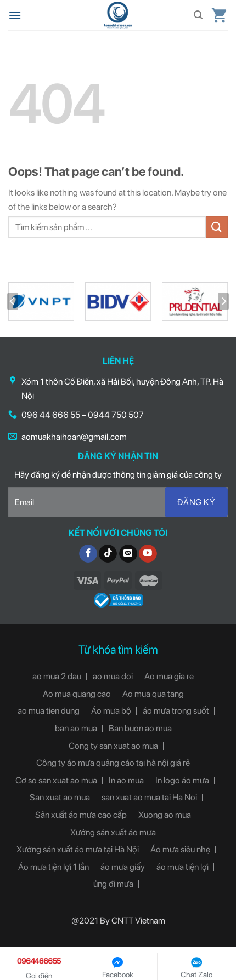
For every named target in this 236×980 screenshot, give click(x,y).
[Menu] (15, 15)
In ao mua (126, 780)
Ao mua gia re (169, 676)
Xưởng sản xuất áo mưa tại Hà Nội (78, 849)
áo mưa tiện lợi (182, 867)
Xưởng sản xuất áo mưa (113, 832)
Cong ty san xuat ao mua (113, 746)
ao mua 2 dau (57, 676)
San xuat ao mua (60, 797)
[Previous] (13, 302)
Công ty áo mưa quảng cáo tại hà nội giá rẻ (113, 763)
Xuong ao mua (165, 815)
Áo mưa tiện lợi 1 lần (54, 867)
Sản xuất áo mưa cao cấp (81, 815)
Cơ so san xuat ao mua (56, 780)
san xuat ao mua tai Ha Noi (149, 797)
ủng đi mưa (113, 884)
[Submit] (217, 227)
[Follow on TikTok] (108, 554)
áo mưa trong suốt (176, 711)
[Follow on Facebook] (88, 554)
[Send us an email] (128, 554)
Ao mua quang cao (77, 694)
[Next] (223, 302)
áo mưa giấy (123, 867)
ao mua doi (113, 676)
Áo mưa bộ (111, 711)
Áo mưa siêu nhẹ (180, 849)
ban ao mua (76, 728)
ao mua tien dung (49, 711)
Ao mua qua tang (153, 694)
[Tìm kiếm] (198, 15)
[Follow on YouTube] (148, 554)
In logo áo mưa (182, 780)
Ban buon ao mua (140, 728)
